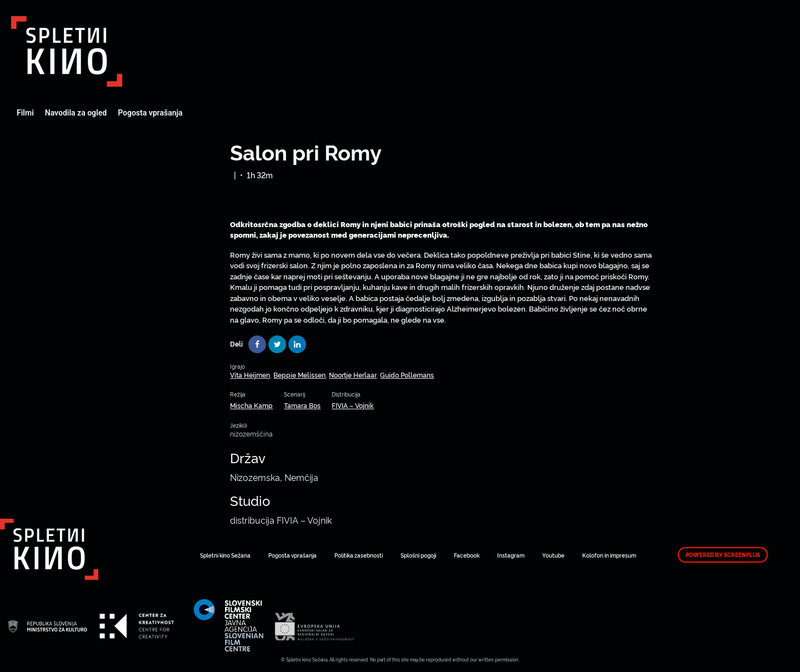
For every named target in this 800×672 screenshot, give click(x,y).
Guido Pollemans (407, 375)
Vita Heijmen (250, 375)
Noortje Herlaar (353, 375)
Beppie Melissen (299, 375)
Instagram (511, 555)
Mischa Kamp (251, 405)
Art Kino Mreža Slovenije (67, 51)
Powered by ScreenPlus (723, 555)
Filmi (25, 113)
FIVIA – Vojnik (353, 405)
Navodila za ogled (76, 113)
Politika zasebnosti (359, 555)
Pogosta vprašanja (150, 113)
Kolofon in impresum (609, 555)
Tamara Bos (302, 405)
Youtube (553, 555)
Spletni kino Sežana (225, 555)
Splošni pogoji (418, 555)
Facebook (467, 555)
